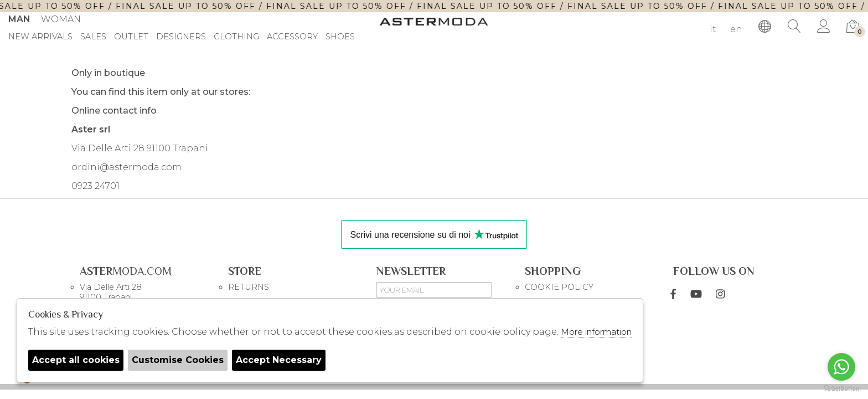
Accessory (292, 37)
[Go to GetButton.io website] (841, 388)
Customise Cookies (178, 360)
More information (596, 332)
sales (93, 37)
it (713, 29)
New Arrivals (40, 37)
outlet (131, 37)
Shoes (340, 37)
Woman (61, 19)
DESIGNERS (181, 37)
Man (19, 19)
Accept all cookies (76, 360)
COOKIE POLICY (559, 287)
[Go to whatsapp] (841, 367)
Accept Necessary (279, 360)
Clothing (236, 37)
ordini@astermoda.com (126, 167)
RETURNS (249, 287)
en (736, 29)
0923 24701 (95, 186)
